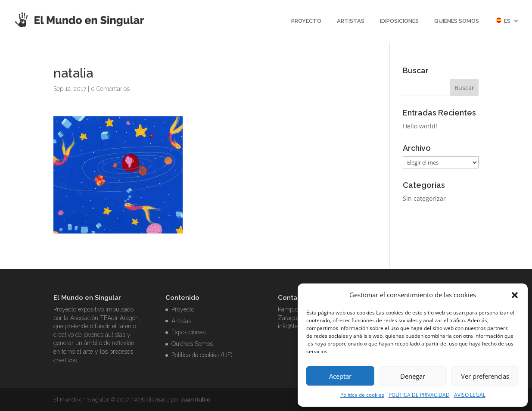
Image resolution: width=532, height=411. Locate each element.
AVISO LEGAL (470, 395)
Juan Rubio (196, 400)
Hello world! (420, 126)
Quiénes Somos (457, 21)
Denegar (413, 376)
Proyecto (306, 21)
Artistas (351, 21)
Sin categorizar (424, 198)
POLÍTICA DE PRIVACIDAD (419, 395)
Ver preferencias (485, 376)
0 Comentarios (110, 89)
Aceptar (340, 376)
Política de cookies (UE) (202, 355)
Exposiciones (399, 21)
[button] (515, 295)
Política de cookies (362, 395)
